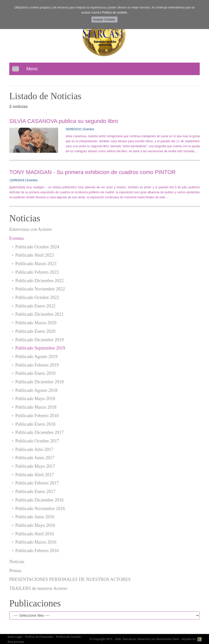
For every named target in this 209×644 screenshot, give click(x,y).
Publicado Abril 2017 (35, 475)
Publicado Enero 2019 (35, 373)
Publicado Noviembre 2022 (40, 289)
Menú (32, 69)
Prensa (15, 571)
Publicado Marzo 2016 (36, 542)
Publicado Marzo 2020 (36, 323)
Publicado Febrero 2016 (37, 551)
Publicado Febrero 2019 (37, 365)
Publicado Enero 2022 (35, 306)
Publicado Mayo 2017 (35, 466)
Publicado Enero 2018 (35, 424)
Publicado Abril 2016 (35, 534)
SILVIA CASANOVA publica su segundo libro (64, 121)
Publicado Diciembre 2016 (39, 500)
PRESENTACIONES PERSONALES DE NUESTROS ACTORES (70, 579)
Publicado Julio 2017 (34, 449)
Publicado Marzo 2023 (36, 264)
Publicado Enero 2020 (35, 331)
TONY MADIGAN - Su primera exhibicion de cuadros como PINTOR (92, 172)
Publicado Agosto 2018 (36, 390)
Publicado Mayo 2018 (35, 399)
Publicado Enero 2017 (35, 492)
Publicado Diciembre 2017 (39, 432)
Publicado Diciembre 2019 (39, 340)
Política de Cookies (68, 637)
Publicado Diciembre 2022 (39, 281)
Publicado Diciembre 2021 (39, 314)
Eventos (17, 238)
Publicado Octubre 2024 (37, 247)
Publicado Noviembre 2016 (40, 509)
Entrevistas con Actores (31, 229)
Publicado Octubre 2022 (37, 297)
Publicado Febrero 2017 (37, 483)
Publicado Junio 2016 (35, 517)
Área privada (16, 642)
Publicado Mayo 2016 (35, 525)
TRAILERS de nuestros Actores (38, 588)
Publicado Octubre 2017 (37, 441)
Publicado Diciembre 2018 (39, 382)
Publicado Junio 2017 (35, 458)
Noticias (17, 562)
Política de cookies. (115, 13)
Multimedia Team (168, 639)
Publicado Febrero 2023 (37, 272)
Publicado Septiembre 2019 (40, 348)
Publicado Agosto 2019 (36, 357)
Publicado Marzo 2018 (36, 407)
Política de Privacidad (39, 637)
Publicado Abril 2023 (35, 255)
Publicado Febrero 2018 (37, 416)
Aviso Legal (15, 637)
